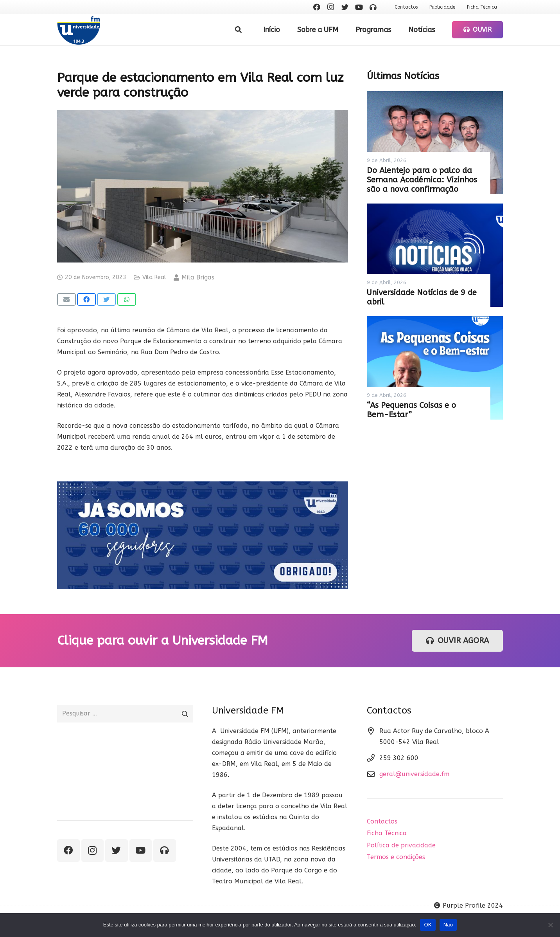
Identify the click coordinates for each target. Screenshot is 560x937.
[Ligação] (79, 30)
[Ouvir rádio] (373, 7)
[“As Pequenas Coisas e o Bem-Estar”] (435, 368)
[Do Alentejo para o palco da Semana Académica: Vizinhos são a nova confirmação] (435, 143)
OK (428, 925)
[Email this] (66, 299)
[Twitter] (345, 7)
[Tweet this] (106, 299)
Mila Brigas (198, 277)
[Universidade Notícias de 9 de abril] (435, 255)
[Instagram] (331, 7)
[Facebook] (317, 7)
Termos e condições (396, 857)
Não (448, 925)
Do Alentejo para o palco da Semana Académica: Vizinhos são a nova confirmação (422, 180)
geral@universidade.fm (414, 774)
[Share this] (86, 299)
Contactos (382, 821)
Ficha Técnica (387, 833)
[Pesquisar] (238, 30)
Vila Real (154, 277)
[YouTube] (359, 7)
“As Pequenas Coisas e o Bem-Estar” (411, 410)
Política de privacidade (401, 845)
